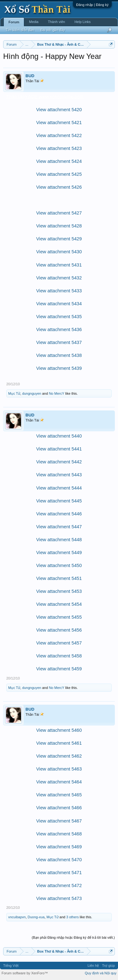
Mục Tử (14, 393)
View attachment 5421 (59, 123)
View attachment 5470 (59, 860)
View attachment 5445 (59, 501)
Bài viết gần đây (53, 30)
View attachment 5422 (59, 135)
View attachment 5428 (59, 226)
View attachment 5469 (59, 847)
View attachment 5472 (59, 885)
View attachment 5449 (59, 553)
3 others (72, 917)
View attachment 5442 (59, 462)
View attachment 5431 (59, 265)
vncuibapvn (17, 917)
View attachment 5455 (59, 617)
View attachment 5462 (59, 756)
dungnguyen (32, 393)
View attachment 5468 (59, 834)
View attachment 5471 (59, 873)
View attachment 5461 (59, 743)
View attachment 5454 (59, 604)
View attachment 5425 (59, 174)
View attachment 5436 (59, 330)
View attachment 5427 (59, 213)
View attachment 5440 (59, 436)
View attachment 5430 (59, 252)
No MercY (56, 393)
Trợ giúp (108, 966)
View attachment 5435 (59, 317)
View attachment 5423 (59, 148)
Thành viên (56, 22)
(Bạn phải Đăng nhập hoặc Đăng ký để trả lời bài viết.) (73, 937)
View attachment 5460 (59, 730)
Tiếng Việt (11, 966)
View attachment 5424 (59, 161)
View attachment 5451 (59, 578)
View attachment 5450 (59, 565)
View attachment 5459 (59, 669)
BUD (30, 76)
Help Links (83, 22)
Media (34, 22)
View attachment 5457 (59, 643)
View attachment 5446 (59, 514)
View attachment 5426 (59, 187)
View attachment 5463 (59, 769)
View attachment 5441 (59, 449)
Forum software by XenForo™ (25, 973)
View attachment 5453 (59, 591)
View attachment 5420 (59, 110)
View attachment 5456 (59, 630)
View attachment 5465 (59, 795)
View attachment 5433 (59, 291)
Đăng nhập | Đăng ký (92, 5)
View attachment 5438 (59, 355)
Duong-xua (36, 917)
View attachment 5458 (59, 656)
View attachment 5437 (59, 342)
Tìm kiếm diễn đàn (20, 30)
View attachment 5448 (59, 540)
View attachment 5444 (59, 488)
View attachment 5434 (59, 304)
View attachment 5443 (59, 475)
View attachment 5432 (59, 278)
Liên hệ (93, 966)
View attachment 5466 (59, 808)
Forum (14, 22)
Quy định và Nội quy (101, 973)
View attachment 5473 (59, 898)
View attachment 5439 (59, 368)
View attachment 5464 (59, 782)
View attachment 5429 (59, 239)
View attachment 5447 (59, 527)
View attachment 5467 (59, 821)
